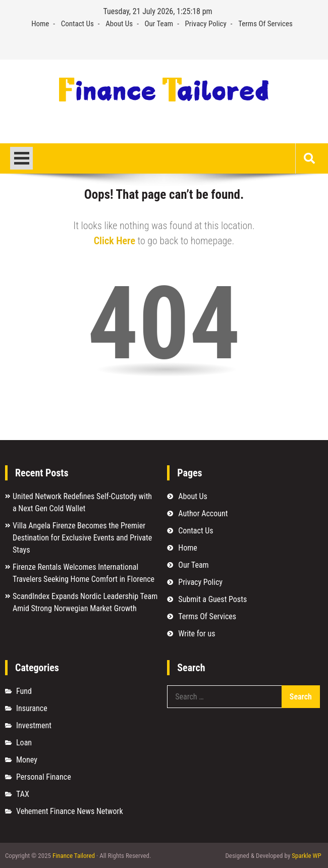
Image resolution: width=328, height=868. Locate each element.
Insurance (32, 708)
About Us (119, 24)
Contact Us (77, 24)
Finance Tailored (74, 856)
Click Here (115, 241)
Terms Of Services (265, 24)
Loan (24, 743)
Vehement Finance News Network (70, 811)
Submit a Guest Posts (212, 599)
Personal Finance (44, 777)
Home (40, 24)
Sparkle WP (306, 856)
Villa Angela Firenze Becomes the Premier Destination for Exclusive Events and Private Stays (82, 538)
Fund (24, 691)
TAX (23, 794)
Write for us (197, 634)
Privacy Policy (206, 24)
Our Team (159, 24)
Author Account (203, 513)
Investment (34, 725)
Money (27, 760)
